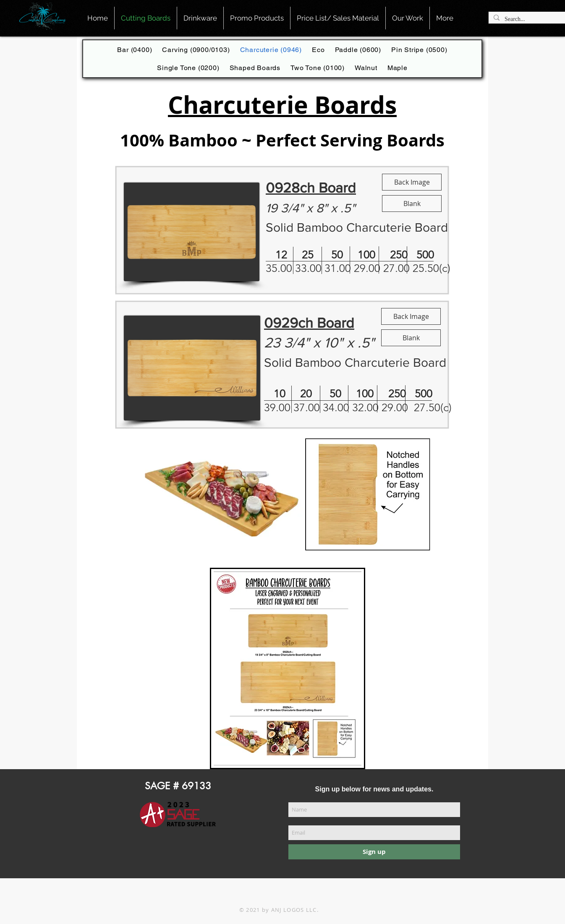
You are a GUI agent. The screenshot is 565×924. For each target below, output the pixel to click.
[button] (338, 18)
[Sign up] (374, 852)
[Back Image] (412, 182)
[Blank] (412, 204)
